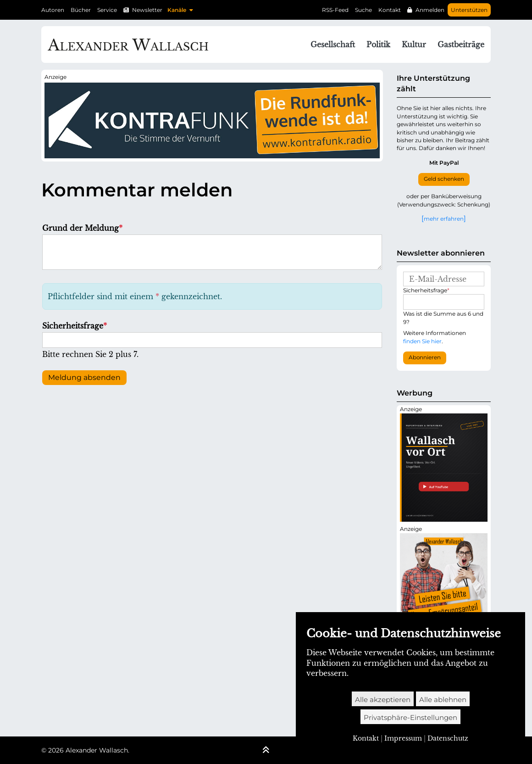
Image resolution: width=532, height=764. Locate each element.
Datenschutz (448, 738)
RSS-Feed (335, 10)
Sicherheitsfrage (75, 326)
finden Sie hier (422, 341)
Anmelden (430, 10)
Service (107, 10)
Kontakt (390, 10)
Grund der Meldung (82, 228)
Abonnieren (425, 357)
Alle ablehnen (443, 700)
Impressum (403, 738)
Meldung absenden (84, 377)
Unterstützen (469, 10)
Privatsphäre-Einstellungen (410, 717)
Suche (363, 10)
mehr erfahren (444, 218)
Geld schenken (444, 179)
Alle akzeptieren (383, 700)
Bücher (81, 10)
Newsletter (147, 10)
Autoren (53, 10)
